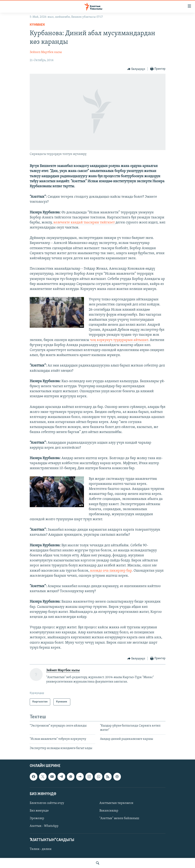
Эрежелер (37, 818)
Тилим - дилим (41, 849)
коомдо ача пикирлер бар (111, 571)
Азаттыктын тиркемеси (116, 803)
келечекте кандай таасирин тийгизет (84, 223)
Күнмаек (38, 25)
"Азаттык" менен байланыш (119, 818)
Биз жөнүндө (39, 811)
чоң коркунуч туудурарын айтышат (119, 340)
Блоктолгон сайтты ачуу (47, 803)
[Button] (136, 69)
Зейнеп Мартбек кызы (46, 52)
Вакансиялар (109, 811)
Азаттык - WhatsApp (44, 826)
